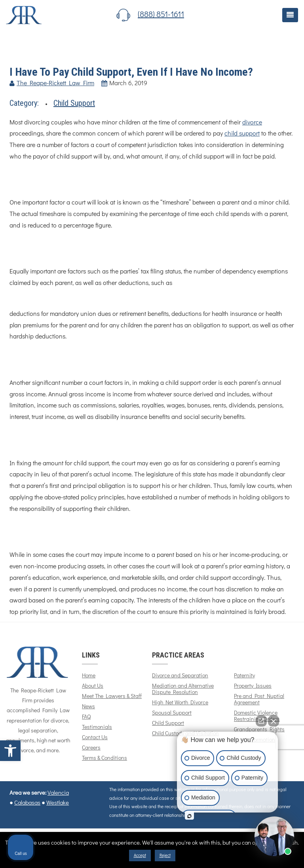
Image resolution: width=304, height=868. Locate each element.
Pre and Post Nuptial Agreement (259, 700)
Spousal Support (172, 713)
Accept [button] (140, 856)
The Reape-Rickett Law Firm (55, 83)
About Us (93, 686)
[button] (10, 751)
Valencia (58, 793)
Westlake (58, 803)
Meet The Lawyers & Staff (112, 696)
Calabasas (27, 803)
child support (242, 134)
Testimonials (97, 727)
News (88, 707)
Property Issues (253, 686)
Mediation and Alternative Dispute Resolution (183, 689)
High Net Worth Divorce (180, 703)
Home (89, 676)
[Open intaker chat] (189, 816)
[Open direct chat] (261, 721)
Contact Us (95, 738)
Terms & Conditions (104, 758)
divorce (252, 122)
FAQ (86, 717)
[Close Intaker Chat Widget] (274, 721)
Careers (91, 748)
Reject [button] (165, 856)
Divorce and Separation (180, 676)
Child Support (74, 103)
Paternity (244, 676)
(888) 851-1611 (161, 15)
